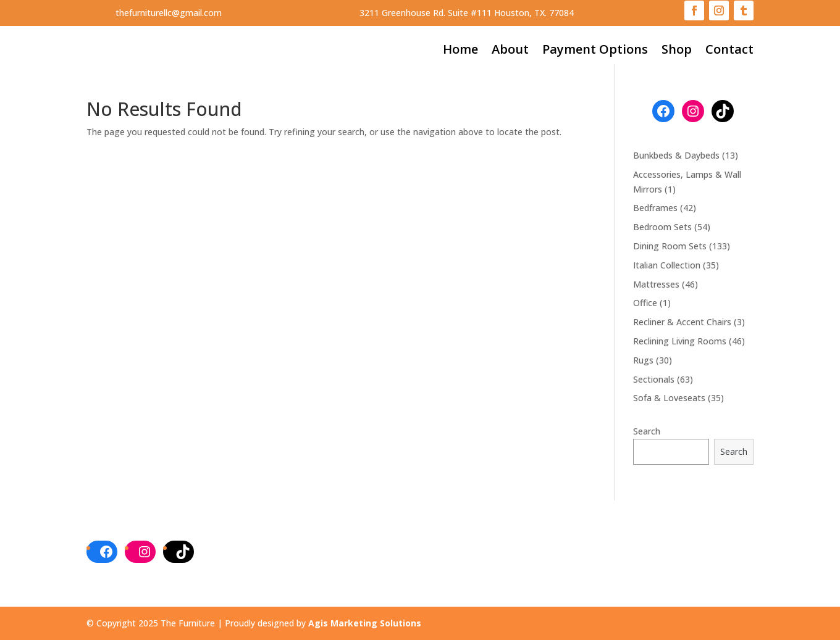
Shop (677, 51)
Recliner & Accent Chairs (682, 322)
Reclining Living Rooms (680, 341)
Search (647, 431)
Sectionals (654, 379)
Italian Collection (667, 265)
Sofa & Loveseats (669, 398)
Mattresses (656, 284)
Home (460, 51)
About (510, 51)
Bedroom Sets (662, 227)
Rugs (643, 360)
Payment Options (595, 51)
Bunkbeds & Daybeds (676, 155)
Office (645, 303)
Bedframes (655, 208)
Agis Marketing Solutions (365, 623)
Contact (729, 51)
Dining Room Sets (670, 246)
